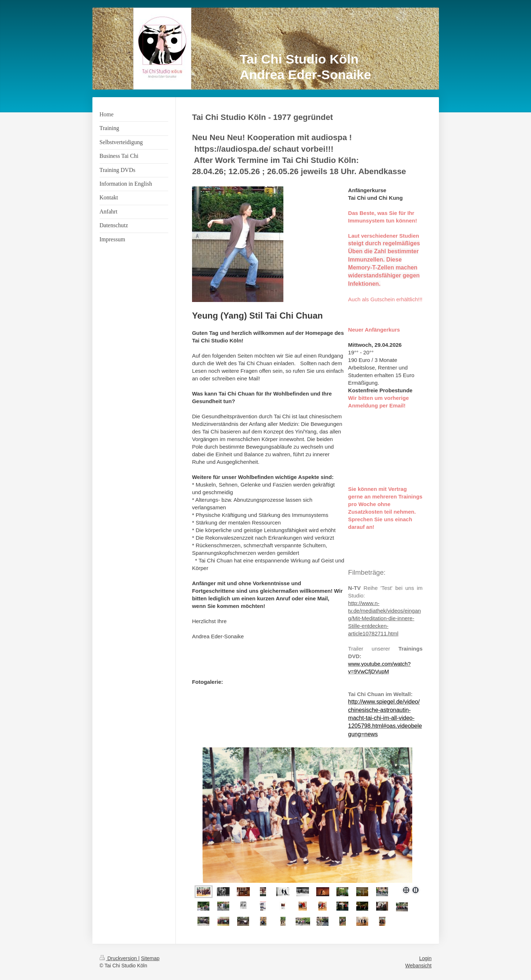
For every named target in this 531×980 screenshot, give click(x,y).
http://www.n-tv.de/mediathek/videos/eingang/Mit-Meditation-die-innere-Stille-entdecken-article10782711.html (384, 618)
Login (425, 958)
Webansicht (419, 966)
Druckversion (119, 958)
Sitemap (150, 958)
